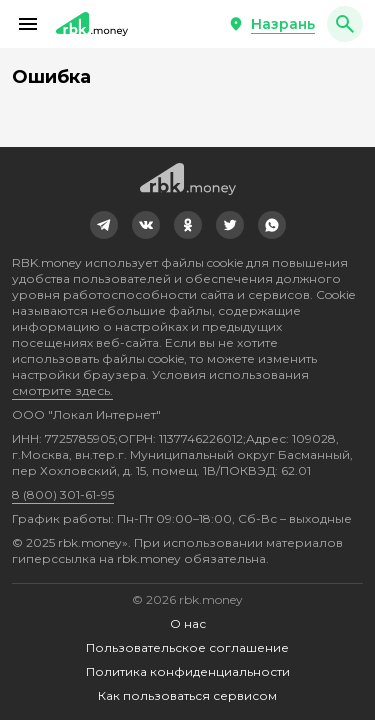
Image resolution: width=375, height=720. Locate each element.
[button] (28, 24)
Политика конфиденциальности (188, 671)
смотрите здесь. (62, 390)
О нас (188, 623)
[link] (104, 225)
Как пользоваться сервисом (187, 695)
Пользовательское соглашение (187, 647)
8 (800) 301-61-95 (63, 494)
